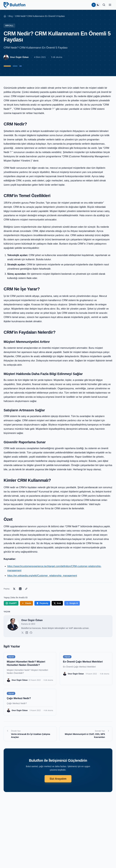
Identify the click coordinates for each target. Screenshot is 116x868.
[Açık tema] (94, 5)
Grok (57, 603)
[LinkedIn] (27, 633)
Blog (11, 16)
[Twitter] (23, 633)
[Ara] (104, 5)
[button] (110, 5)
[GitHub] (31, 633)
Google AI (72, 603)
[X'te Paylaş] (14, 589)
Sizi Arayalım (58, 779)
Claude (26, 603)
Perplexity (42, 603)
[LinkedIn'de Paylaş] (20, 589)
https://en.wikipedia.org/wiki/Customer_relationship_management (42, 576)
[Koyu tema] (98, 5)
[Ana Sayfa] (5, 16)
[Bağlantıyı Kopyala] (26, 589)
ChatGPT (11, 603)
